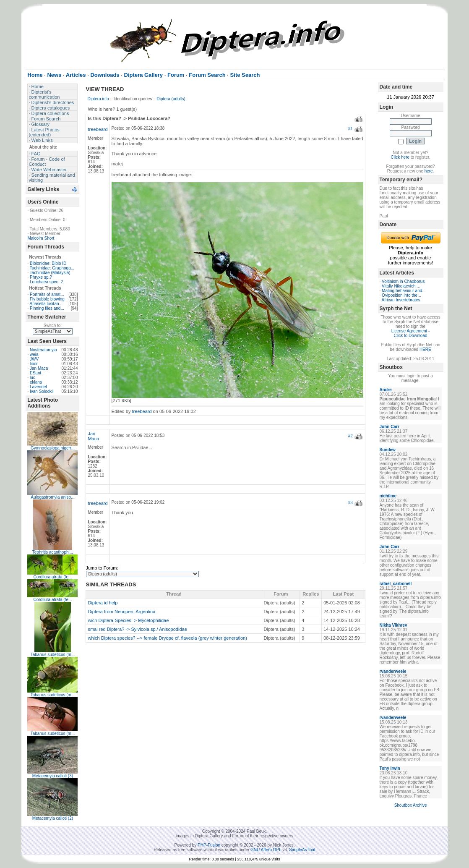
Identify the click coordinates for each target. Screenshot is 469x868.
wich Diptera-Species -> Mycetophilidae (128, 620)
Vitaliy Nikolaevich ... (401, 286)
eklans (36, 382)
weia (34, 354)
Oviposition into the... (401, 295)
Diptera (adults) (171, 99)
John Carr (390, 427)
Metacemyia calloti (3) (53, 776)
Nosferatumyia (43, 350)
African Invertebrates (401, 300)
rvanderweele (393, 671)
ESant (35, 373)
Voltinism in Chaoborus (403, 281)
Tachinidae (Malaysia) (50, 273)
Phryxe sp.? (41, 277)
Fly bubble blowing (47, 299)
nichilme (388, 496)
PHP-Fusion (209, 845)
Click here (400, 157)
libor (34, 364)
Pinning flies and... (47, 308)
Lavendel (38, 387)
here (429, 171)
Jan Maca (39, 368)
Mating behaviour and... (404, 291)
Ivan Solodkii (42, 391)
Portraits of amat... (47, 294)
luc (33, 378)
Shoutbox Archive (411, 805)
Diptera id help (103, 603)
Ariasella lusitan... (46, 304)
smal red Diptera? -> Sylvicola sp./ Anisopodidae (137, 629)
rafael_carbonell (396, 584)
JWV (34, 359)
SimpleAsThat (302, 850)
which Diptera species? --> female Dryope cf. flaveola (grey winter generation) (167, 638)
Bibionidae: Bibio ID (48, 263)
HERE (425, 349)
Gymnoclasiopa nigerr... (53, 448)
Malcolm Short (41, 238)
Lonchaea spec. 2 (46, 282)
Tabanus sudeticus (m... (53, 655)
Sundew (388, 450)
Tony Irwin (390, 768)
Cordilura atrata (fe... (53, 577)
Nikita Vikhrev (393, 625)
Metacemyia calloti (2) (53, 818)
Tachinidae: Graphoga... (52, 268)
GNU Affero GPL (266, 850)
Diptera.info (98, 99)
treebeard (98, 129)
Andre (386, 390)
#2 (350, 436)
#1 (350, 129)
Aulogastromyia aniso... (52, 497)
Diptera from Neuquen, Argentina (121, 612)
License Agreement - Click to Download (411, 333)
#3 (350, 503)
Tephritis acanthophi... (53, 552)
